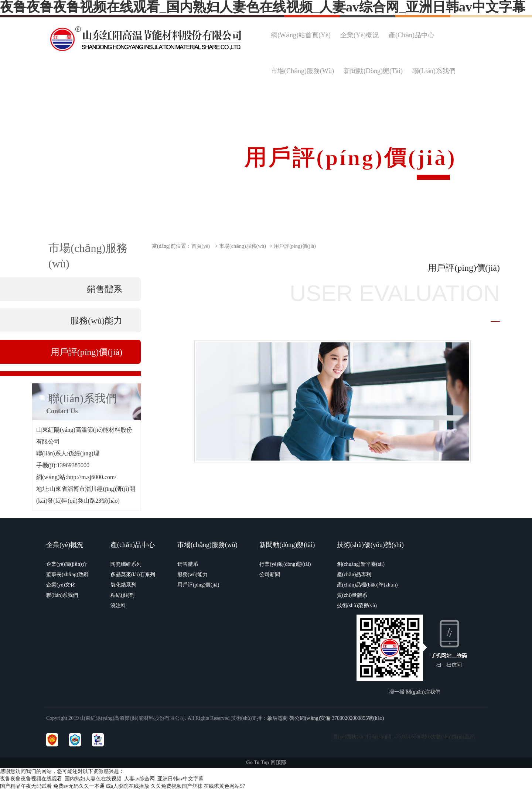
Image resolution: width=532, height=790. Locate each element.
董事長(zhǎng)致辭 (67, 574)
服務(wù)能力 (192, 574)
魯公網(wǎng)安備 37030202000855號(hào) (337, 718)
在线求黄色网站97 (224, 786)
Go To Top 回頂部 (266, 762)
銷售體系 (188, 564)
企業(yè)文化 (61, 585)
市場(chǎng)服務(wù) (243, 246)
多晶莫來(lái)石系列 (133, 574)
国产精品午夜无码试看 (26, 786)
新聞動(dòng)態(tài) (287, 545)
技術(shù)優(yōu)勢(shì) (370, 545)
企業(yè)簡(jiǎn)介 (67, 564)
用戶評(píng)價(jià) (295, 246)
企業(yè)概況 (65, 545)
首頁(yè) (201, 246)
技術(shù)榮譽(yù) (357, 606)
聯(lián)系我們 (62, 595)
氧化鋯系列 (123, 585)
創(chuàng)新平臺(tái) (361, 564)
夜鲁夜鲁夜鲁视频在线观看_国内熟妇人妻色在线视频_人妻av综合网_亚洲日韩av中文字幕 (102, 779)
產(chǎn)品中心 (133, 545)
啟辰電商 (277, 718)
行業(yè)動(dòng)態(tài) (285, 564)
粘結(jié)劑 (122, 595)
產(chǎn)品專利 (354, 574)
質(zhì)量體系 (352, 595)
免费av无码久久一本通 (79, 786)
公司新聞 (270, 574)
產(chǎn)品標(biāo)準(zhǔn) (367, 585)
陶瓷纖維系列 (126, 564)
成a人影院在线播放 (127, 786)
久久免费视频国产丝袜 (177, 786)
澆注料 (118, 606)
